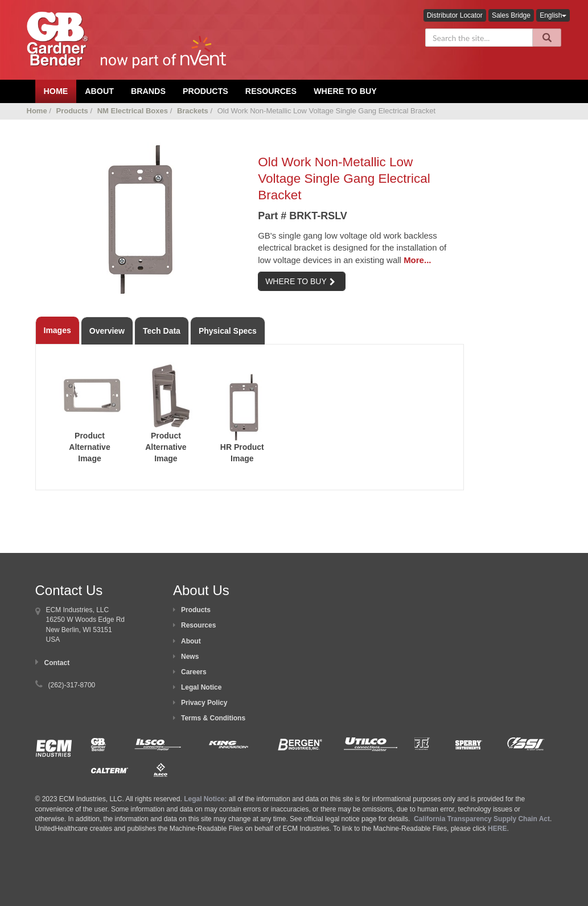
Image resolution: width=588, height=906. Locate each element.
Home (37, 111)
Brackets (193, 111)
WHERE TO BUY (300, 281)
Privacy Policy (204, 703)
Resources (271, 91)
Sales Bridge (511, 15)
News (190, 657)
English (553, 15)
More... (417, 260)
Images (57, 330)
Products (205, 91)
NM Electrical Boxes (133, 111)
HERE (497, 829)
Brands (148, 91)
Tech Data (162, 331)
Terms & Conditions (213, 718)
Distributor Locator (455, 15)
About (191, 641)
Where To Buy (345, 91)
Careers (194, 672)
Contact (57, 663)
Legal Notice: (206, 799)
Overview (107, 331)
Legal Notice (201, 687)
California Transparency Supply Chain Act (482, 819)
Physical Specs (228, 331)
